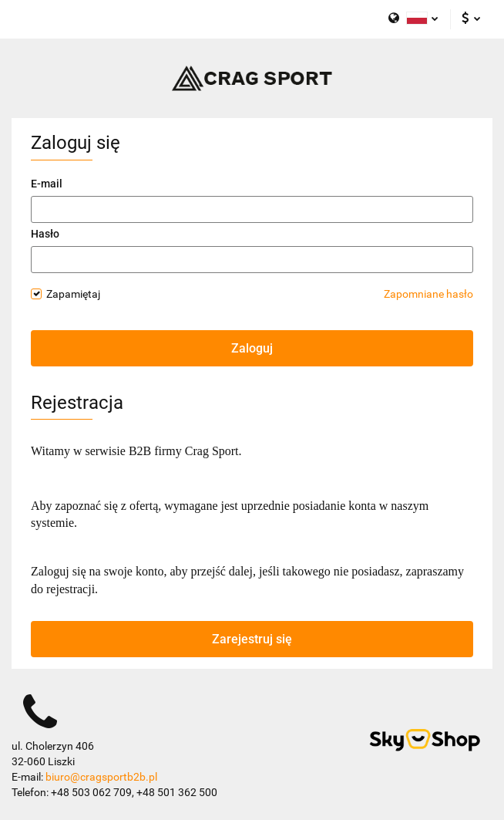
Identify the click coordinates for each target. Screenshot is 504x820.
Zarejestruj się (252, 639)
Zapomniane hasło (428, 294)
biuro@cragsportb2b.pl (101, 777)
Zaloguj (252, 348)
